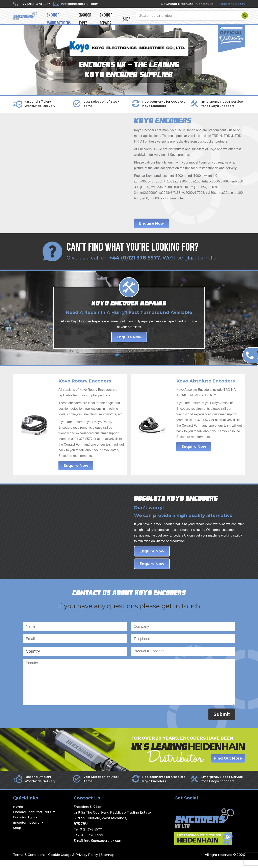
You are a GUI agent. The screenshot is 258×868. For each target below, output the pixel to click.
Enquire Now (151, 228)
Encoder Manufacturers (87, 18)
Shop (174, 18)
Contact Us (205, 4)
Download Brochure (177, 4)
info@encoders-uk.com (103, 849)
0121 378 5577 (91, 838)
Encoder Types (122, 18)
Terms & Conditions (29, 863)
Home (18, 815)
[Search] (241, 18)
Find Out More (228, 767)
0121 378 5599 (92, 843)
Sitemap (108, 863)
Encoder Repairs (152, 18)
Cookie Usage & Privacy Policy (73, 863)
